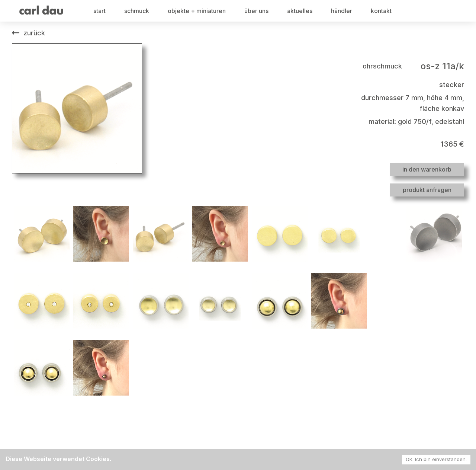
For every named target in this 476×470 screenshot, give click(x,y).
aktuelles (300, 11)
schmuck (137, 11)
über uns (256, 11)
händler (342, 11)
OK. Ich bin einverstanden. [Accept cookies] (436, 459)
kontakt (381, 11)
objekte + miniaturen (197, 11)
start (99, 11)
